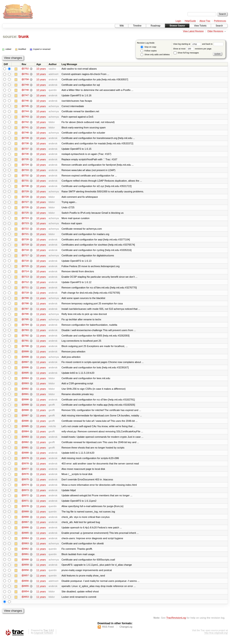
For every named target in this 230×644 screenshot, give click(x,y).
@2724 (25, 220)
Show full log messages (186, 53)
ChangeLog (126, 632)
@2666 (25, 532)
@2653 (25, 602)
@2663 (25, 548)
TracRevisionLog (176, 623)
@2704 (25, 327)
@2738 (25, 144)
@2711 (25, 290)
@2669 (25, 516)
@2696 (25, 370)
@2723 (25, 225)
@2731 (25, 182)
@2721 (25, 236)
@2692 (25, 392)
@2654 (25, 597)
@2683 (25, 440)
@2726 (25, 209)
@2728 (25, 198)
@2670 (25, 510)
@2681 (25, 451)
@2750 (25, 79)
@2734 (25, 166)
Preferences (220, 21)
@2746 (25, 101)
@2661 (25, 559)
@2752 (25, 69)
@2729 (25, 193)
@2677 (25, 473)
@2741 (25, 128)
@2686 (25, 424)
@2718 (25, 252)
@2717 (25, 257)
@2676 (25, 478)
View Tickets (200, 26)
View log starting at (188, 44)
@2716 (25, 263)
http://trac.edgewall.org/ (216, 638)
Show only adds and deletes (155, 55)
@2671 (25, 505)
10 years (41, 69)
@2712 (25, 284)
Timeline (137, 26)
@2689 (25, 408)
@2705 (25, 322)
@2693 (25, 387)
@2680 (25, 457)
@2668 (25, 521)
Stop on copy (148, 47)
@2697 (25, 365)
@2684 (25, 435)
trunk (24, 36)
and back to (213, 44)
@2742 (25, 123)
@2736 (25, 155)
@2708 (25, 306)
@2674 (25, 489)
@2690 (25, 403)
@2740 (25, 133)
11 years (41, 290)
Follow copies (148, 51)
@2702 (25, 338)
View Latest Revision (193, 31)
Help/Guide (190, 21)
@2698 (25, 360)
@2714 (25, 273)
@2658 (25, 575)
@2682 (25, 446)
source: (10, 36)
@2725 (25, 214)
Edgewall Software (43, 638)
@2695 (25, 376)
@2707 (25, 311)
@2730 (25, 187)
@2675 (25, 484)
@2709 (25, 300)
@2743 (25, 117)
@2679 (25, 462)
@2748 (25, 90)
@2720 (25, 241)
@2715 (25, 268)
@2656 (25, 586)
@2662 (25, 554)
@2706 (25, 317)
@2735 (25, 160)
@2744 (25, 112)
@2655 (25, 591)
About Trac (205, 21)
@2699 (25, 354)
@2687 (25, 419)
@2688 (25, 413)
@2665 (25, 537)
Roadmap (156, 26)
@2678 (25, 467)
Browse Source (177, 26)
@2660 (25, 564)
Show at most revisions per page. (193, 49)
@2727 (25, 203)
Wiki (122, 26)
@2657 (25, 580)
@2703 (25, 333)
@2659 (25, 570)
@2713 (25, 279)
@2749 (25, 85)
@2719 (25, 246)
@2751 (25, 74)
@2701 (25, 343)
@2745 (25, 106)
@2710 (25, 295)
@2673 (25, 494)
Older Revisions (215, 31)
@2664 (25, 543)
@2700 (25, 349)
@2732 (25, 176)
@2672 (25, 500)
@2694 (25, 381)
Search (219, 26)
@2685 (25, 430)
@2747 (25, 96)
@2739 (25, 139)
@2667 (25, 527)
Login (178, 21)
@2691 (25, 397)
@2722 (25, 230)
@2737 (25, 149)
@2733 (25, 171)
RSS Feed (108, 632)
